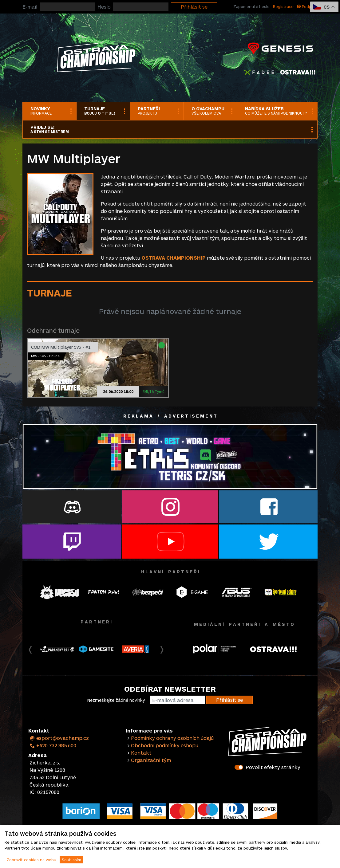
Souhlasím (71, 860)
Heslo (104, 7)
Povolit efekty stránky (273, 767)
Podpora (307, 6)
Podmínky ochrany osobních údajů (172, 738)
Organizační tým (151, 760)
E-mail (30, 7)
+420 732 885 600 (53, 745)
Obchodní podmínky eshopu (165, 745)
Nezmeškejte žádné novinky (116, 700)
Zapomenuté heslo (251, 6)
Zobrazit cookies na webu (31, 860)
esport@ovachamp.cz (59, 738)
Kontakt (141, 753)
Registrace (283, 6)
